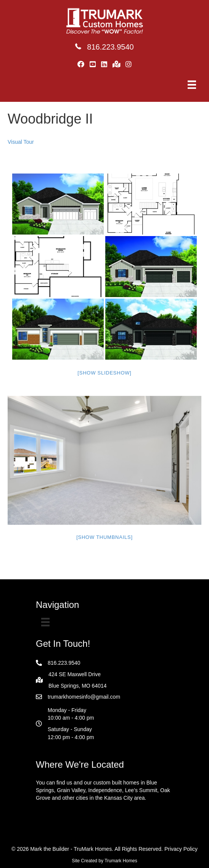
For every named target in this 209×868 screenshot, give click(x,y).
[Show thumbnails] (104, 537)
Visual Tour (21, 142)
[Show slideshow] (104, 373)
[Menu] (192, 85)
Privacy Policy (181, 849)
